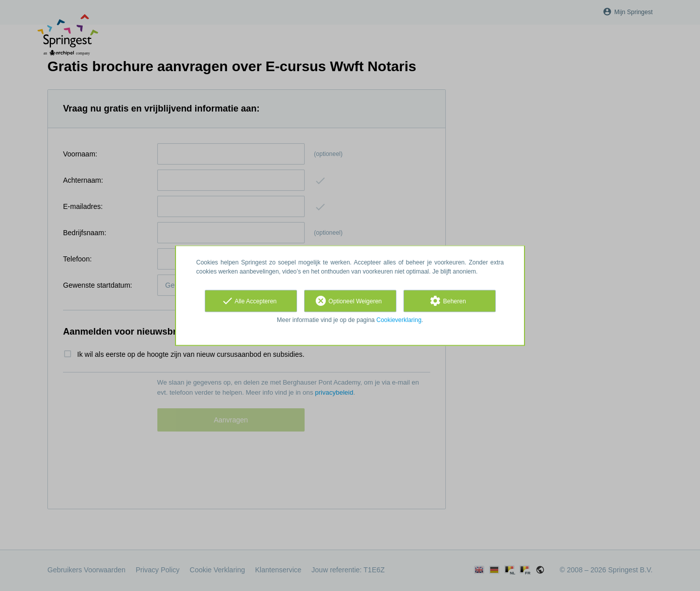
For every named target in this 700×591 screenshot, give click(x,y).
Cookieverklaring (399, 320)
